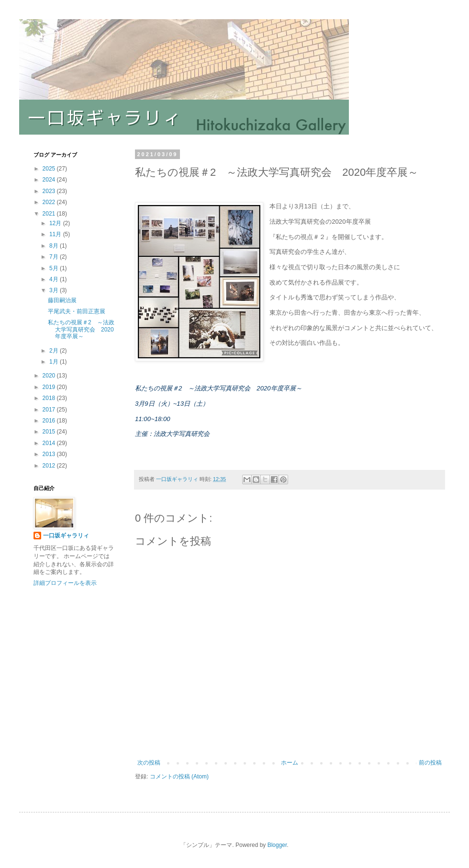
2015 (50, 432)
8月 (55, 246)
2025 (50, 169)
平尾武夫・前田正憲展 (77, 311)
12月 (56, 223)
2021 (50, 214)
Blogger (277, 845)
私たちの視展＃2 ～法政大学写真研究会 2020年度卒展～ (81, 329)
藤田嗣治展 (62, 300)
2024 (50, 180)
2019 (50, 387)
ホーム (290, 763)
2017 (50, 410)
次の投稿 (149, 763)
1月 (55, 362)
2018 (50, 398)
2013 (50, 454)
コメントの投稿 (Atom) (179, 777)
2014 (50, 443)
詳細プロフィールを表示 (65, 583)
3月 (55, 290)
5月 (55, 268)
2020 (50, 376)
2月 (55, 351)
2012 (50, 466)
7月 (55, 257)
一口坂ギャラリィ (66, 536)
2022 (50, 202)
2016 (50, 421)
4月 (55, 279)
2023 (50, 191)
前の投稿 (430, 763)
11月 (56, 234)
